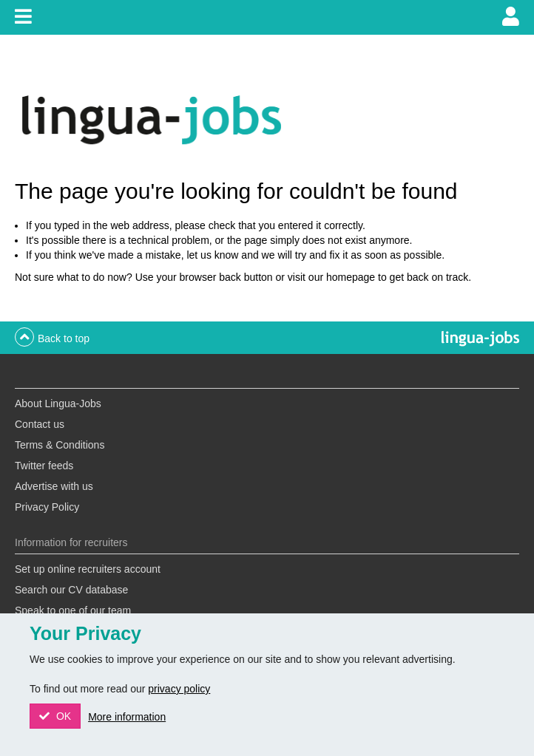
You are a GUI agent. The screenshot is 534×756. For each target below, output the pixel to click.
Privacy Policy (47, 507)
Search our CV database (71, 590)
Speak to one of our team (73, 610)
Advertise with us (54, 486)
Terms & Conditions (60, 445)
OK (62, 716)
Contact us (40, 424)
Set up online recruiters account (88, 569)
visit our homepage (331, 277)
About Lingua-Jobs (58, 403)
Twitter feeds (44, 466)
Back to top (64, 338)
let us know (212, 255)
